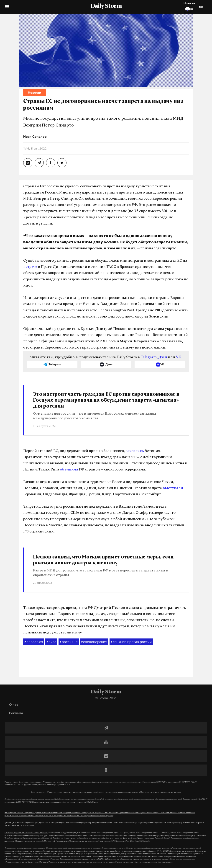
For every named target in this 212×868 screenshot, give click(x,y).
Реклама (16, 713)
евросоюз (34, 642)
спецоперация (94, 642)
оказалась (135, 451)
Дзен (163, 357)
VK (179, 357)
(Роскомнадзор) (150, 782)
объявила (69, 470)
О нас (14, 704)
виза (51, 642)
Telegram (149, 357)
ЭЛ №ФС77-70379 (188, 782)
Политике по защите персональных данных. (161, 792)
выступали (173, 488)
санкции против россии (131, 642)
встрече (30, 267)
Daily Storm (106, 6)
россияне (69, 642)
